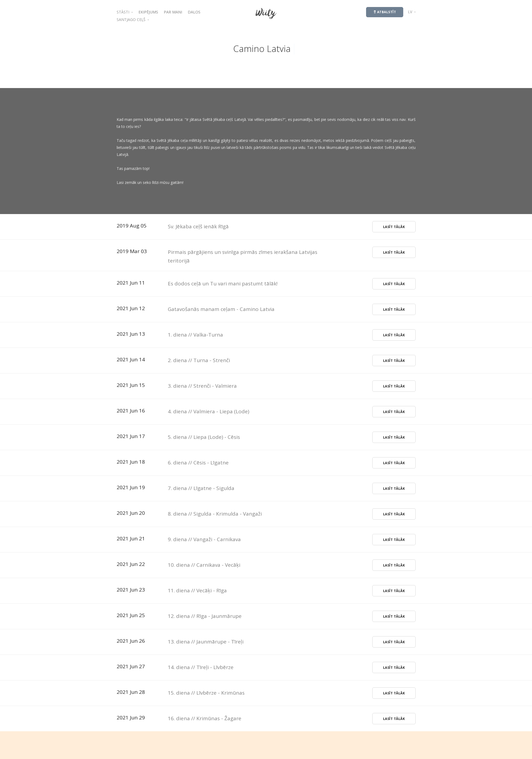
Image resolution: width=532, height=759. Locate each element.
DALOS (194, 12)
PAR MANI (173, 12)
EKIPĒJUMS (148, 12)
